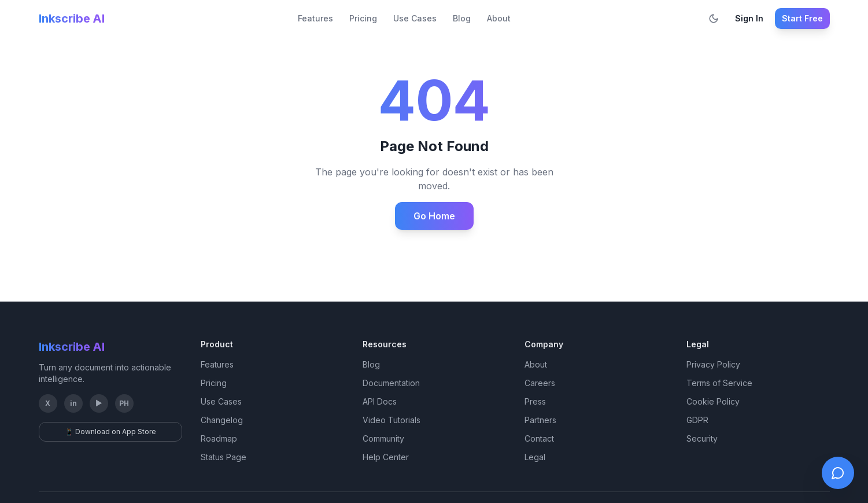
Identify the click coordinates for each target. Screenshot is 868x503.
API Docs (380, 401)
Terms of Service (719, 383)
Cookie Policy (713, 401)
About (499, 18)
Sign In (749, 18)
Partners (540, 420)
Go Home (434, 216)
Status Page (224, 457)
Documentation (391, 383)
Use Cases (415, 18)
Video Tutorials (391, 420)
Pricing (363, 18)
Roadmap (219, 438)
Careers (540, 383)
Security (702, 438)
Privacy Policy (713, 364)
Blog (462, 18)
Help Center (386, 457)
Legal (535, 457)
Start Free (802, 18)
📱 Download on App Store (110, 432)
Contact (539, 438)
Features (315, 18)
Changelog (222, 420)
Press (535, 401)
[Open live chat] (838, 473)
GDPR (697, 420)
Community (383, 438)
